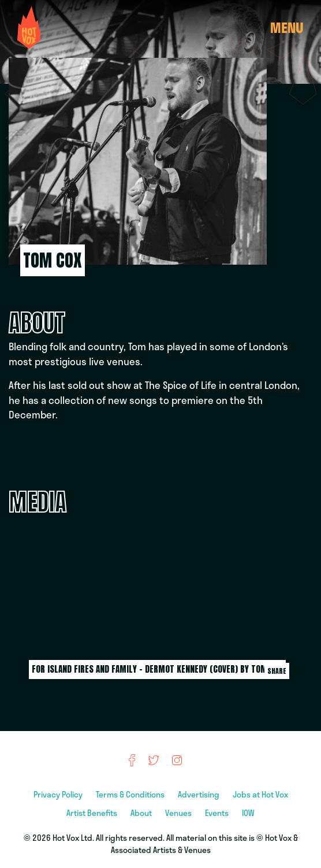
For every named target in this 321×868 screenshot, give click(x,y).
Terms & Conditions (131, 794)
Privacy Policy (59, 794)
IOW (248, 813)
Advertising (199, 794)
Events (218, 813)
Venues (179, 813)
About (142, 813)
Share (277, 671)
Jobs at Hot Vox (260, 794)
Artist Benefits (93, 813)
